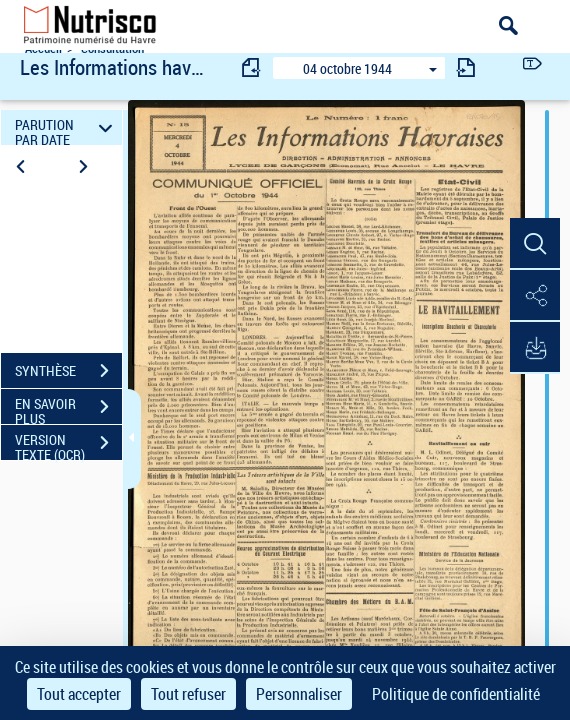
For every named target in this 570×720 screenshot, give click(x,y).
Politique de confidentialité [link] (456, 694)
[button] (535, 244)
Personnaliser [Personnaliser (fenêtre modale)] (299, 694)
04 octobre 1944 (347, 68)
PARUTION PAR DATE (66, 127)
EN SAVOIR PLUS (68, 409)
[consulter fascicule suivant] (466, 67)
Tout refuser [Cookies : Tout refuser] (188, 694)
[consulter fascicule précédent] (252, 67)
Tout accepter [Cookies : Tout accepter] (79, 694)
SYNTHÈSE (68, 371)
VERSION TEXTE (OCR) (68, 445)
